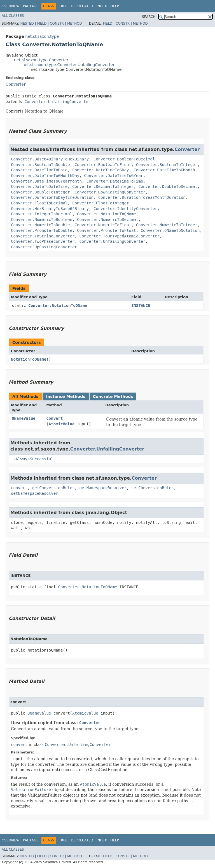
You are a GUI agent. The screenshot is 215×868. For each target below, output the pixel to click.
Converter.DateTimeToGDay (101, 170)
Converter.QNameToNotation (170, 230)
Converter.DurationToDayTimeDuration (52, 197)
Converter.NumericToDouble (40, 225)
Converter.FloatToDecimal (39, 203)
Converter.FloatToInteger (101, 203)
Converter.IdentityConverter (125, 209)
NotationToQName (29, 359)
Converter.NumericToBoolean (42, 220)
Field (42, 24)
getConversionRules (53, 488)
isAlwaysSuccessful (32, 459)
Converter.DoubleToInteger (40, 192)
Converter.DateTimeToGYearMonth (46, 181)
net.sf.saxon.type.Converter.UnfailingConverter (68, 65)
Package (31, 6)
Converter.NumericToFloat (103, 225)
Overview (11, 6)
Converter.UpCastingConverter (44, 247)
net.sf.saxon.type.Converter (41, 60)
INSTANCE (141, 305)
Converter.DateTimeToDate (39, 170)
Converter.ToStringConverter (43, 236)
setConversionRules (153, 488)
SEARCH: (149, 17)
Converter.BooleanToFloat (103, 165)
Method (75, 24)
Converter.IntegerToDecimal (42, 214)
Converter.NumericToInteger (167, 225)
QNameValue (24, 418)
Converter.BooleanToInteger (167, 165)
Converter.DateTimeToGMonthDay (45, 176)
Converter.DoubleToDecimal (168, 186)
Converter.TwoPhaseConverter (43, 241)
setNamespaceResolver (35, 493)
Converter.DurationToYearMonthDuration (142, 197)
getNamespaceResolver (103, 488)
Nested (27, 24)
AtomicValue (62, 424)
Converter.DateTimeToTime (115, 181)
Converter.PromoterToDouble (42, 230)
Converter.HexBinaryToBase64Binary (50, 209)
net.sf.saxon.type (42, 36)
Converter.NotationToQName (107, 214)
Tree (63, 6)
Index (102, 6)
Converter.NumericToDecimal (108, 220)
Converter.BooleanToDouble (40, 165)
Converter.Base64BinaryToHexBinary (50, 159)
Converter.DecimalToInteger (103, 186)
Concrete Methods (113, 396)
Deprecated (82, 6)
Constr (57, 24)
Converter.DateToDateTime (39, 186)
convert (54, 418)
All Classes (13, 16)
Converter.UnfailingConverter (57, 102)
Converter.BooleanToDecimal (124, 159)
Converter (16, 84)
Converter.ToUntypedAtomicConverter (119, 236)
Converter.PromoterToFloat (107, 230)
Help (115, 6)
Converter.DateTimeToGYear (114, 176)
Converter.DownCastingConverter (110, 192)
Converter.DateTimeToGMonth (164, 170)
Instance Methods (66, 396)
